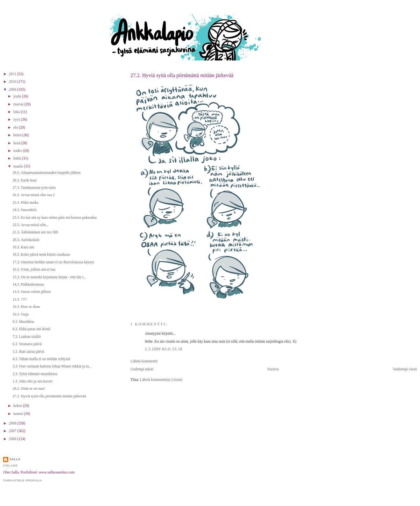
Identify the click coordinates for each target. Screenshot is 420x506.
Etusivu (273, 369)
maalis (19, 166)
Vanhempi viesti (405, 369)
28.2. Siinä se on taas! (29, 389)
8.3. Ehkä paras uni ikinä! (31, 329)
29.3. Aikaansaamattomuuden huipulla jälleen (46, 173)
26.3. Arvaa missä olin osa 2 (33, 195)
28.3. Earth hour (24, 180)
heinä (18, 135)
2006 (13, 439)
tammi (19, 414)
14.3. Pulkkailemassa (28, 285)
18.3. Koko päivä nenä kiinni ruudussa (41, 255)
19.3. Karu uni (23, 247)
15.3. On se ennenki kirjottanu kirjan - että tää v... (49, 277)
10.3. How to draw (26, 307)
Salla (15, 459)
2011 (13, 74)
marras (19, 104)
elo (16, 128)
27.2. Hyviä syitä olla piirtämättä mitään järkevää (182, 75)
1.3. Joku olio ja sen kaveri (32, 381)
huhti (18, 158)
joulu (18, 96)
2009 (13, 90)
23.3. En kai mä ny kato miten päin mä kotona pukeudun (55, 218)
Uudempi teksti (142, 369)
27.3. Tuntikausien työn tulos (34, 188)
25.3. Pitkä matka (25, 203)
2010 (13, 82)
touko (18, 151)
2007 (13, 431)
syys (17, 120)
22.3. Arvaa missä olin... (31, 225)
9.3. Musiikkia (23, 322)
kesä (17, 143)
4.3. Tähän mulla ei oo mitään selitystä (41, 359)
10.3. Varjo (21, 314)
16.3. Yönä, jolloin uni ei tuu (34, 270)
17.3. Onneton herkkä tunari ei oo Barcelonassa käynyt (53, 262)
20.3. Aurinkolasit (26, 240)
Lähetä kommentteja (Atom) (161, 380)
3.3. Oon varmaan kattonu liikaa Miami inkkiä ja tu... (52, 366)
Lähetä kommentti (144, 361)
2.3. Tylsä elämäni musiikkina (35, 374)
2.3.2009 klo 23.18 (164, 349)
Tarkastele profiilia (23, 481)
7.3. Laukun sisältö (27, 337)
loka (17, 112)
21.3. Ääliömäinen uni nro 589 (35, 232)
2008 (13, 423)
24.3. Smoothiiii (24, 210)
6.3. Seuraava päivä (27, 344)
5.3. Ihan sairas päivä (28, 352)
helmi (18, 406)
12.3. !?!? (19, 299)
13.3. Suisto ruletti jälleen (31, 292)
